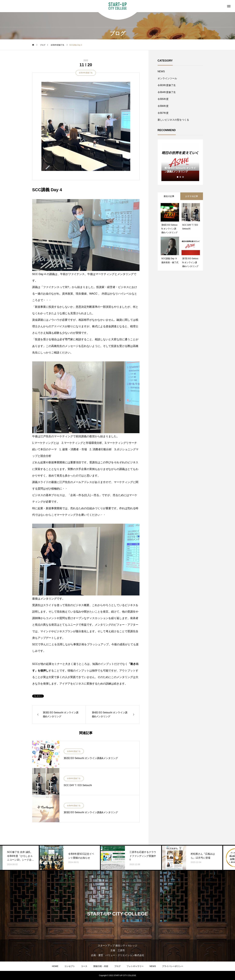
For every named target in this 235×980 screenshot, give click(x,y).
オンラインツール (167, 78)
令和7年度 (163, 113)
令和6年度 (163, 106)
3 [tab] (183, 177)
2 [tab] (180, 177)
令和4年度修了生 (86, 73)
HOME (55, 966)
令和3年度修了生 (167, 85)
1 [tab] (178, 177)
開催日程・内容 (101, 966)
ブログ (117, 966)
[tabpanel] (180, 162)
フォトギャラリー (135, 966)
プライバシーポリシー (173, 966)
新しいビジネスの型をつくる (173, 120)
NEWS (161, 71)
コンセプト (70, 966)
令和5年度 (163, 99)
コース (84, 966)
